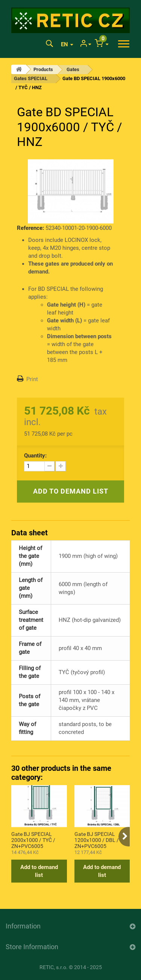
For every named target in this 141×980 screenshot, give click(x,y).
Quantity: (35, 456)
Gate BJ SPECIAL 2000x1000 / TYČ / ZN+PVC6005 (33, 840)
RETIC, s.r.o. (54, 967)
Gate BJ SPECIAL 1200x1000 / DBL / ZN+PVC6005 (97, 840)
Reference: (30, 228)
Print (32, 379)
